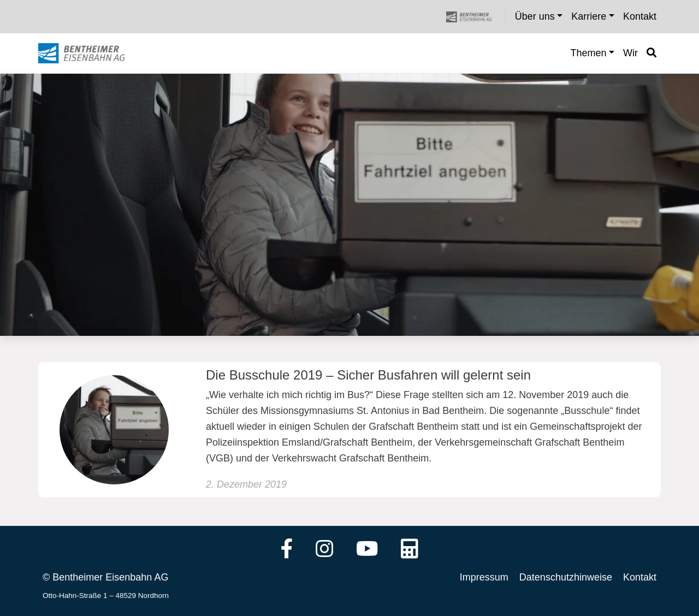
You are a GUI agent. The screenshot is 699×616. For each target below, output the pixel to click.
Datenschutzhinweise (566, 577)
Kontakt (640, 577)
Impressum (484, 577)
